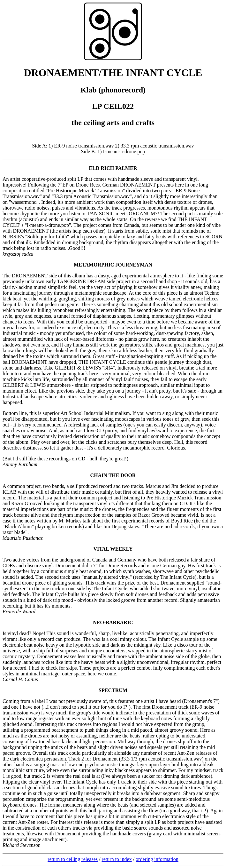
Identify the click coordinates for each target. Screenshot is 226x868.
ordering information (157, 859)
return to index (117, 859)
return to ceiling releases (73, 859)
